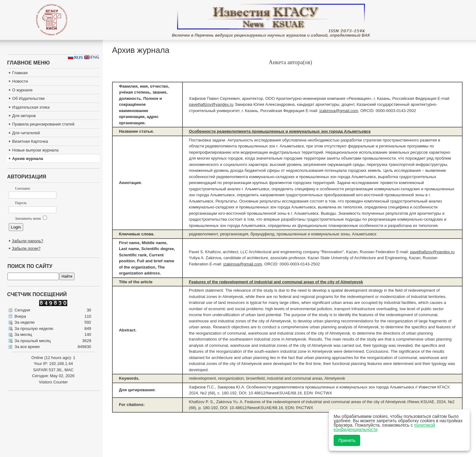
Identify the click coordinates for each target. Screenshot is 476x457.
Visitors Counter (53, 382)
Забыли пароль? (28, 241)
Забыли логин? (26, 248)
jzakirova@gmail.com (339, 111)
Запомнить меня (31, 218)
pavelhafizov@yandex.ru (211, 104)
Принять (347, 440)
